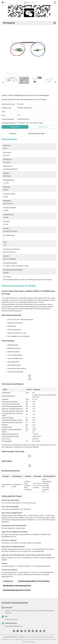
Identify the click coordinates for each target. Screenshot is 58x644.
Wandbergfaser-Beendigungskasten (17, 586)
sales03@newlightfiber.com (14, 626)
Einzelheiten (13, 134)
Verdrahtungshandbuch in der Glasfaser (34, 581)
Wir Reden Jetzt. (43, 127)
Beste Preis (15, 127)
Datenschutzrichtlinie (10, 637)
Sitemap (21, 637)
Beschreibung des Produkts (36, 134)
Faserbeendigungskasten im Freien (17, 590)
